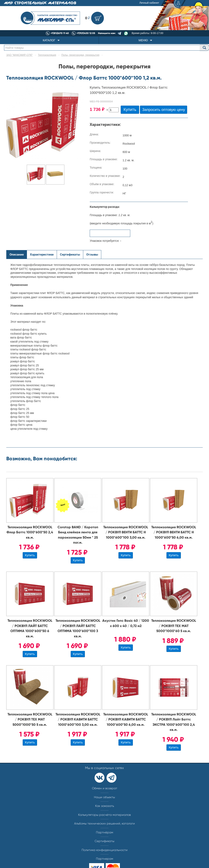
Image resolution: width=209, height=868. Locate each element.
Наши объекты (104, 797)
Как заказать (105, 806)
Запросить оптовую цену (164, 110)
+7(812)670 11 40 (60, 33)
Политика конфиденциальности (105, 850)
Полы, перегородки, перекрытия (80, 55)
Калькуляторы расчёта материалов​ (104, 815)
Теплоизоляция (47, 55)
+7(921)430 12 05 (86, 33)
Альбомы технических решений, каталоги (104, 823)
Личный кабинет (162, 3)
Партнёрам (105, 832)
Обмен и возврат (105, 788)
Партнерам (105, 859)
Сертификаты (104, 841)
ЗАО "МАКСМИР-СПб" (20, 55)
